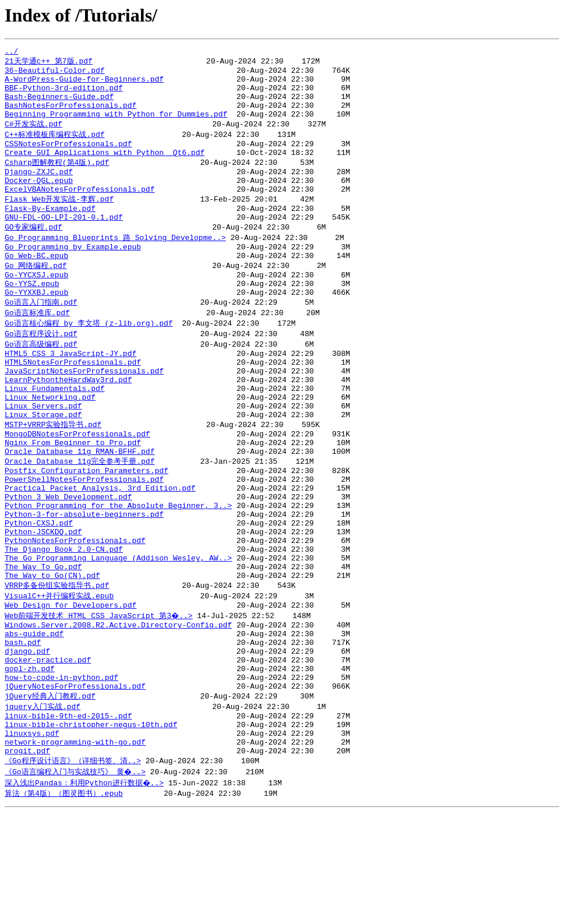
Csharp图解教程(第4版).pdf (57, 180)
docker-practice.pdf (48, 755)
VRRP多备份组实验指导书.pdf (57, 669)
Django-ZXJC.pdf (39, 191)
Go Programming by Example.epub (73, 277)
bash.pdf (23, 734)
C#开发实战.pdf (34, 137)
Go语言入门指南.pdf (41, 340)
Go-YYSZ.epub (32, 319)
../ (11, 52)
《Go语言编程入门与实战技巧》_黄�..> (76, 883)
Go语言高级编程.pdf (41, 385)
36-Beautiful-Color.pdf (55, 74)
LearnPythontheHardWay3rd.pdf (68, 427)
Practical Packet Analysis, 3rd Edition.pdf (100, 554)
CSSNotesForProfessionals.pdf (68, 159)
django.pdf (27, 745)
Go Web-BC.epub (36, 287)
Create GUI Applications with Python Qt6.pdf (105, 170)
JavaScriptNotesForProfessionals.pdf (84, 417)
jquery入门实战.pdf (43, 808)
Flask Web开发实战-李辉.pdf (59, 223)
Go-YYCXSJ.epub (36, 309)
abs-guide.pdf (34, 724)
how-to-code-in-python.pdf (61, 776)
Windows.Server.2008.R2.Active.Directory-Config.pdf (118, 713)
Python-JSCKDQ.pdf (43, 606)
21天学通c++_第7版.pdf (49, 63)
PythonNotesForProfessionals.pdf (75, 617)
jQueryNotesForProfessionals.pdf (75, 787)
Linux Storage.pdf (43, 469)
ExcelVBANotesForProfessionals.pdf (80, 212)
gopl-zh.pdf (30, 766)
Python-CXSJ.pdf (39, 596)
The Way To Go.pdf (43, 648)
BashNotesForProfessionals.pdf (70, 116)
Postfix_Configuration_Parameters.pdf (87, 533)
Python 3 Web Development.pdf (68, 565)
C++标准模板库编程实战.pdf (55, 148)
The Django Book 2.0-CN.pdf (64, 627)
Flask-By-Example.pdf (50, 234)
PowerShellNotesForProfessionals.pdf (84, 544)
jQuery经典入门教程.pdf (50, 797)
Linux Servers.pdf (43, 459)
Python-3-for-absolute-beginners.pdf (84, 586)
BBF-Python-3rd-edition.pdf (64, 95)
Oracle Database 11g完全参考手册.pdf (80, 522)
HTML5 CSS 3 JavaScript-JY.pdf (70, 396)
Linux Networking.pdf (50, 448)
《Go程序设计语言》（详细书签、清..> (73, 872)
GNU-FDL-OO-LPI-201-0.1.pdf (64, 244)
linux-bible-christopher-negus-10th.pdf (91, 830)
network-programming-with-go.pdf (75, 851)
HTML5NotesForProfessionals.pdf (73, 406)
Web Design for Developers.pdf (70, 692)
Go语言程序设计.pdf (41, 373)
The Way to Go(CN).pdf (52, 659)
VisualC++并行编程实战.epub (59, 680)
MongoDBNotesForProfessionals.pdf (77, 491)
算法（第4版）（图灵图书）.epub (64, 905)
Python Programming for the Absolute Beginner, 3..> (118, 575)
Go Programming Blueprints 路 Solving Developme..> (115, 266)
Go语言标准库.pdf (37, 351)
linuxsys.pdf (32, 840)
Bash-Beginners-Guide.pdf (59, 105)
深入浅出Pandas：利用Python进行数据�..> (85, 894)
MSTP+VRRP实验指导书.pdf (53, 479)
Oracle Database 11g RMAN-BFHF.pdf (80, 512)
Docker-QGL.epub (39, 202)
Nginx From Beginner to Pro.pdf (73, 501)
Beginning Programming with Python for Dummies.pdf (116, 126)
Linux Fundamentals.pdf (55, 438)
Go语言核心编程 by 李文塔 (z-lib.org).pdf (89, 362)
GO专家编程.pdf (34, 255)
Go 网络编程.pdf (36, 298)
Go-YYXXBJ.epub (36, 330)
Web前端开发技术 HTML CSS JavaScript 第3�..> (99, 702)
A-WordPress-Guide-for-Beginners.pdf (84, 84)
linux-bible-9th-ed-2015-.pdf (68, 819)
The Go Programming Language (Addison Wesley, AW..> (118, 638)
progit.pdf (27, 861)
